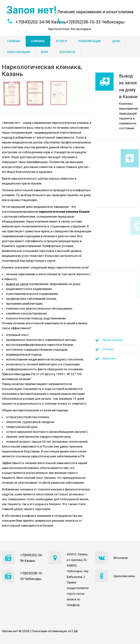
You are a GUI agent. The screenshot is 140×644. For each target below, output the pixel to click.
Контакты (67, 52)
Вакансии (109, 359)
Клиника (38, 41)
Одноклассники (124, 576)
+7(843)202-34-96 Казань (41, 22)
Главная (14, 41)
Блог (45, 52)
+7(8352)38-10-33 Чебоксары (95, 22)
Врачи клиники (113, 340)
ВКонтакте (120, 558)
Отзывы (108, 349)
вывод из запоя (17, 284)
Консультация (19, 52)
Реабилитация (90, 41)
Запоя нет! (31, 10)
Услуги (61, 41)
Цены (116, 41)
